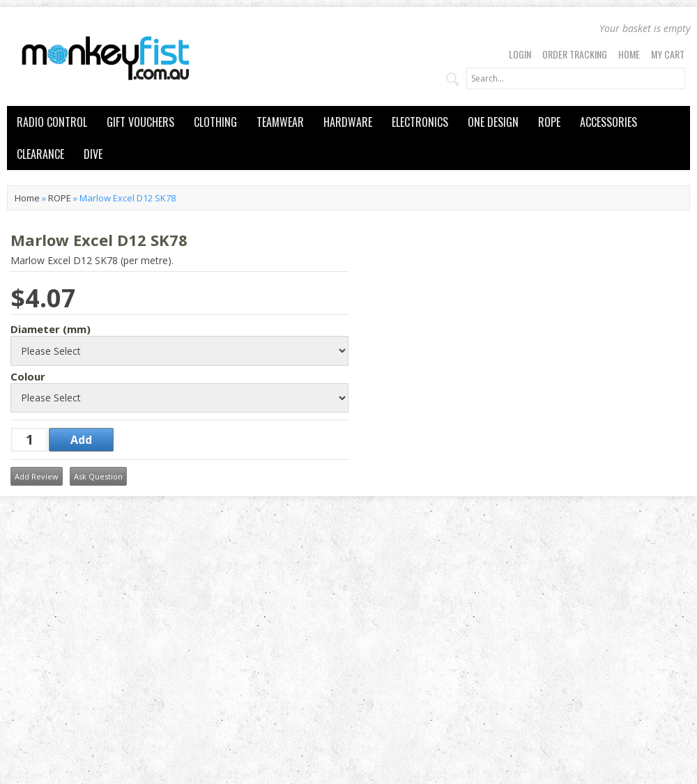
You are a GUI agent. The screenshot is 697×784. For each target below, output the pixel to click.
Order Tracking (575, 54)
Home (629, 54)
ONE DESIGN (493, 122)
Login (520, 54)
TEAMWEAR (280, 122)
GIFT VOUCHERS (140, 122)
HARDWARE (348, 122)
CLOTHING (215, 122)
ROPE (549, 122)
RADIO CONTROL (52, 122)
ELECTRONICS (420, 122)
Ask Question (98, 476)
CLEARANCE (40, 154)
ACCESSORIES (608, 122)
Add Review (37, 476)
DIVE (93, 154)
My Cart (668, 54)
